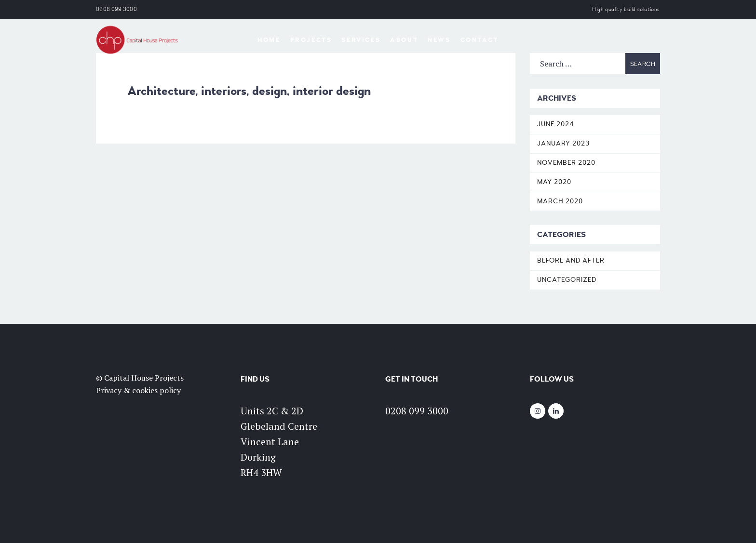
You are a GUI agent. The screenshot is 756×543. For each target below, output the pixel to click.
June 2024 (556, 124)
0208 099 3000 (116, 9)
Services (361, 40)
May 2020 (554, 182)
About (404, 40)
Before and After (571, 260)
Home (269, 40)
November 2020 (566, 163)
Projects (311, 40)
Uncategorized (567, 280)
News (439, 40)
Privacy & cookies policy (138, 390)
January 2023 (563, 143)
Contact (479, 40)
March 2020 (560, 201)
